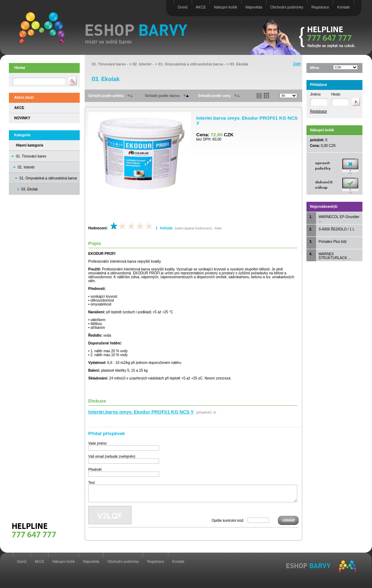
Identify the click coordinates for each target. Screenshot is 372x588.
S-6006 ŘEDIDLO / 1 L (337, 229)
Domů (183, 7)
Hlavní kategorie (30, 145)
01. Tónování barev (31, 156)
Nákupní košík (226, 7)
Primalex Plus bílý (332, 242)
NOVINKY (22, 118)
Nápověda (254, 7)
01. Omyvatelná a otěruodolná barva (48, 178)
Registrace (320, 7)
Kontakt (343, 7)
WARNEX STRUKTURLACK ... (335, 256)
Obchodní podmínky (287, 7)
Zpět (297, 64)
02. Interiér (26, 167)
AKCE (201, 7)
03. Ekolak (239, 64)
